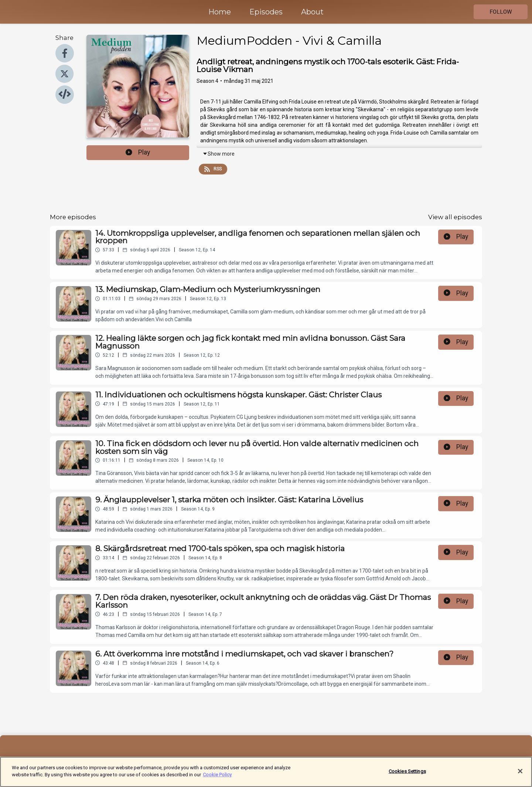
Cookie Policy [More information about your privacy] (217, 779)
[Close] (520, 775)
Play (138, 152)
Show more (219, 154)
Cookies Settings (407, 775)
